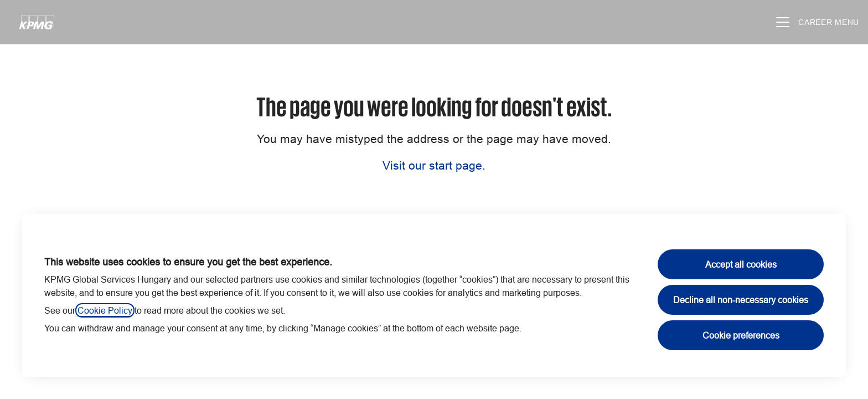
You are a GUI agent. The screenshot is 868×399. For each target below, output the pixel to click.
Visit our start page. (434, 166)
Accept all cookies (741, 264)
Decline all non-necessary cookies (741, 300)
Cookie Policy (105, 310)
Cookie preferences (741, 335)
